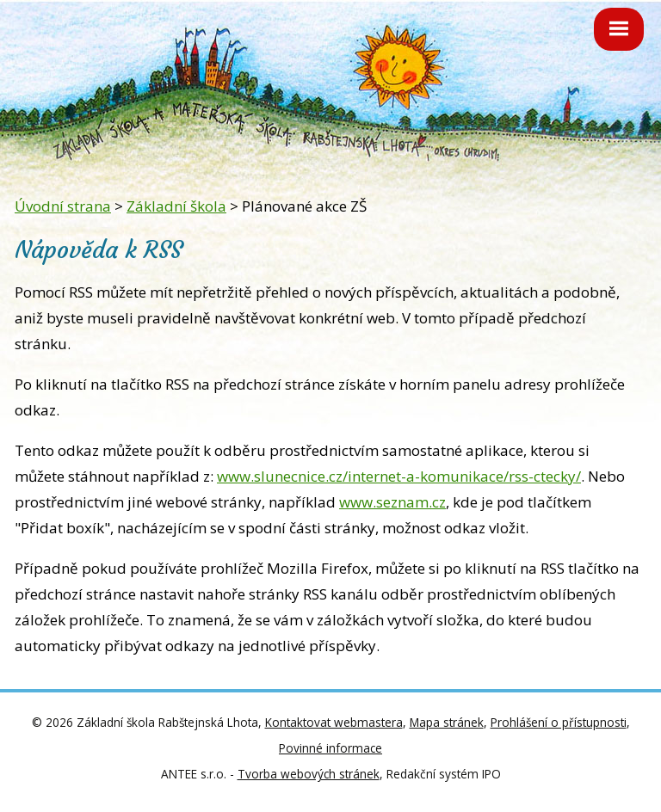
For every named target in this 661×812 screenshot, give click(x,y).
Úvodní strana (63, 206)
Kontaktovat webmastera (334, 722)
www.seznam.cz (392, 502)
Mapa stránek (447, 722)
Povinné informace (330, 748)
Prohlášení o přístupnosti (559, 722)
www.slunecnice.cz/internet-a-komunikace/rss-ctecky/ (399, 476)
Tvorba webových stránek (309, 774)
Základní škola (176, 206)
